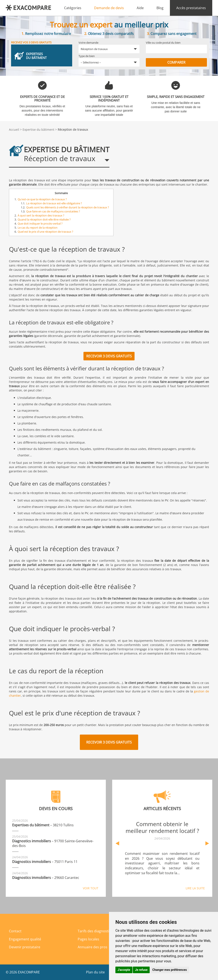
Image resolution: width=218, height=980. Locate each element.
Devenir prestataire (25, 947)
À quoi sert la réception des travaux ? (41, 215)
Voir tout (91, 888)
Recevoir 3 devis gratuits (109, 356)
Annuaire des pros (93, 947)
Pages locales (88, 939)
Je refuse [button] (141, 970)
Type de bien (87, 56)
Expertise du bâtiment (38, 130)
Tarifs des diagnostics (95, 931)
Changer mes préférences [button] (170, 970)
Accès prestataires (191, 8)
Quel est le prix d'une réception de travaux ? (45, 232)
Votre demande (88, 43)
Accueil (14, 130)
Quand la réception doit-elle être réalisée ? (44, 219)
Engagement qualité (25, 939)
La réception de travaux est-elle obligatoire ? (54, 203)
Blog (160, 8)
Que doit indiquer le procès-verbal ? (40, 224)
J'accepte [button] (124, 970)
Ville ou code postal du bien (163, 43)
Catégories (73, 8)
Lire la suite (195, 888)
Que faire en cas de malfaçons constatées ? (53, 211)
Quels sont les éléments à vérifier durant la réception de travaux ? (68, 207)
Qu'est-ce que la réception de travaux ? (42, 199)
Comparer (176, 62)
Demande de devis (109, 8)
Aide (140, 8)
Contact (15, 931)
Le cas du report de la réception (38, 228)
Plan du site (95, 972)
